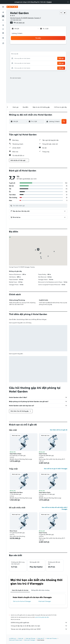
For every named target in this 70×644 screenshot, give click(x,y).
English (49, 2)
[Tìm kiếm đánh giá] (40, 206)
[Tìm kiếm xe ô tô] (3, 20)
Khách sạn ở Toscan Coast (15, 640)
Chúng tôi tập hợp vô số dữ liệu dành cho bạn (39, 626)
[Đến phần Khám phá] (3, 25)
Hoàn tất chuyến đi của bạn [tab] (20, 590)
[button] (68, 2)
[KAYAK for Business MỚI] (3, 33)
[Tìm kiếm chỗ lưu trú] (3, 16)
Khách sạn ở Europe (30, 638)
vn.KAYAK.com (13, 638)
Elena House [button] (13, 531)
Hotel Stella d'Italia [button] (15, 454)
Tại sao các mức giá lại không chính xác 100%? (39, 629)
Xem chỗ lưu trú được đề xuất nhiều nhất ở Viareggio (55, 508)
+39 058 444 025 (16, 20)
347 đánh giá (20, 23)
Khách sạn (21, 638)
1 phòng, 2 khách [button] (17, 33)
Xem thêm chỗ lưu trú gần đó (59, 430)
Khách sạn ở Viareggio (45, 601)
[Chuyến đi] (3, 38)
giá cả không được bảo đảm (42, 617)
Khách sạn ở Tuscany (52, 638)
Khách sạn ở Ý (41, 638)
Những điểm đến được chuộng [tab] (40, 590)
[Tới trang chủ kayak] (12, 7)
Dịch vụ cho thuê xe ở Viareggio (22, 601)
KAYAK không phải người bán (39, 623)
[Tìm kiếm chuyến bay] (3, 12)
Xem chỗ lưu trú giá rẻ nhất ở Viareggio (56, 469)
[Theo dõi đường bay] (3, 29)
